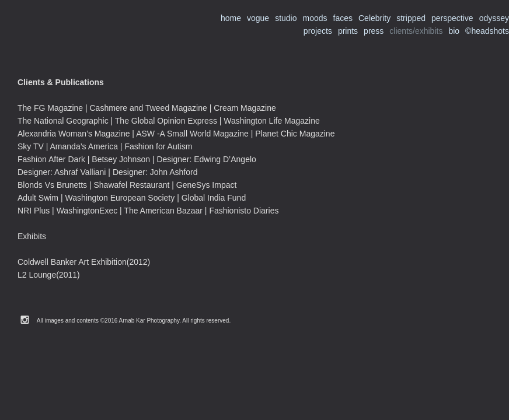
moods (315, 18)
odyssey (494, 18)
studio (286, 18)
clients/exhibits (416, 31)
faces (343, 18)
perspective (452, 18)
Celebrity (374, 18)
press (374, 31)
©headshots (487, 31)
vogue (258, 18)
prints (348, 31)
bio (454, 31)
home (231, 18)
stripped (411, 18)
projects (318, 31)
